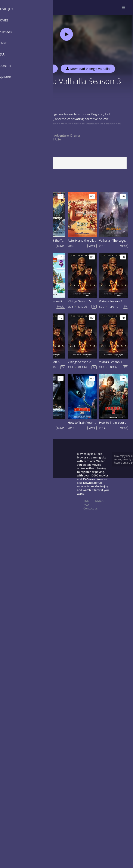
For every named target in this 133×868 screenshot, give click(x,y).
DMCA (99, 501)
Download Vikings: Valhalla (88, 69)
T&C (86, 501)
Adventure (61, 135)
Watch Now (44, 69)
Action (48, 135)
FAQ (86, 505)
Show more (14, 128)
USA (58, 139)
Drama (75, 135)
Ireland (49, 139)
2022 (47, 147)
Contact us (91, 508)
